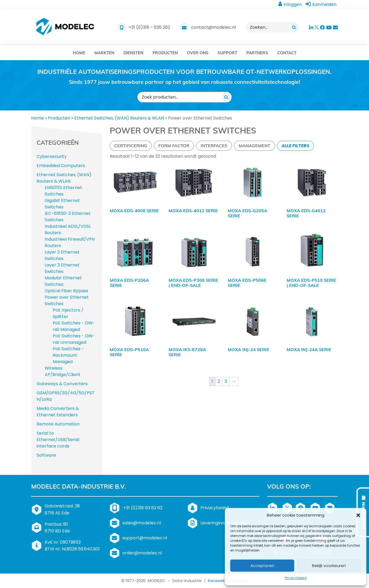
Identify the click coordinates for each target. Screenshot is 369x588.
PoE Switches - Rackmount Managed (68, 355)
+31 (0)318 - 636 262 (149, 27)
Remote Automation (58, 424)
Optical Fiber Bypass (66, 291)
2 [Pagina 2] (219, 381)
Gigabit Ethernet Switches (62, 204)
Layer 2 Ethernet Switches (62, 255)
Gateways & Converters (62, 384)
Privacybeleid (296, 578)
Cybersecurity (52, 156)
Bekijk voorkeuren (329, 566)
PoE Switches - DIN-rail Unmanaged (74, 339)
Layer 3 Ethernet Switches (62, 268)
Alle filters (295, 146)
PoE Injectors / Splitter (68, 313)
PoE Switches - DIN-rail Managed (74, 326)
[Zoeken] (294, 27)
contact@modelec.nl (213, 27)
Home (38, 118)
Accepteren (262, 566)
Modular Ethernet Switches (63, 281)
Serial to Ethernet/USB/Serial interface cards (58, 440)
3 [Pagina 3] (226, 381)
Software (46, 455)
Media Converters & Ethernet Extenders (58, 412)
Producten (59, 118)
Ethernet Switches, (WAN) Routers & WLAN (119, 118)
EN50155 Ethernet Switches (63, 191)
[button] (358, 515)
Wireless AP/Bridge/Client (63, 371)
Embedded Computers (61, 166)
